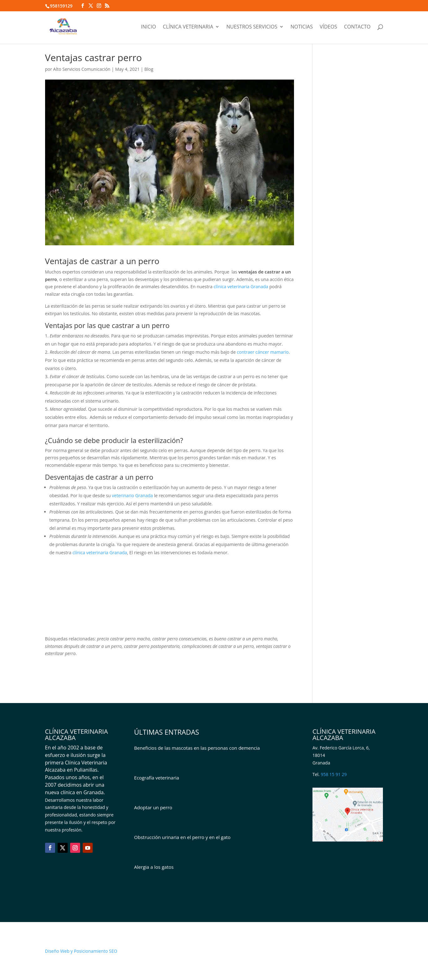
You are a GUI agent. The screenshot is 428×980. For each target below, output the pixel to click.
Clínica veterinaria (188, 27)
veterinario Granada (132, 495)
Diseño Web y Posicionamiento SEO (81, 951)
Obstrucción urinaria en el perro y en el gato (182, 837)
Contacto (357, 27)
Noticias (302, 27)
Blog (149, 69)
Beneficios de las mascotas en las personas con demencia (197, 748)
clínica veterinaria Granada (241, 287)
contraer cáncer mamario (263, 352)
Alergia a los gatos (154, 867)
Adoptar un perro (153, 807)
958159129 (61, 6)
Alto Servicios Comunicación (82, 69)
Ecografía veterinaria (157, 778)
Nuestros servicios (252, 27)
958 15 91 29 (334, 774)
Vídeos (328, 27)
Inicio (148, 27)
